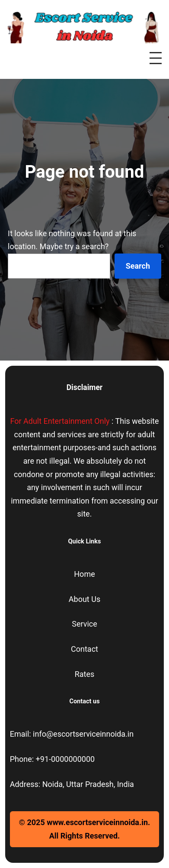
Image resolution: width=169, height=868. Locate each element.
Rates (85, 674)
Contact (84, 649)
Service (84, 624)
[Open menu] (156, 58)
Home (84, 574)
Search (138, 266)
